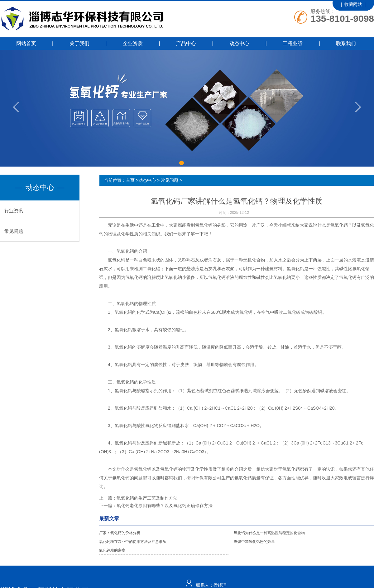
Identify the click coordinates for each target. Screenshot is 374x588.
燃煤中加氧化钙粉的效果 (254, 542)
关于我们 (79, 43)
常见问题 (14, 231)
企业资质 (133, 43)
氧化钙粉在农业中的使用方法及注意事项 (133, 542)
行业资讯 (14, 211)
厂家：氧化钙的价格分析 (120, 533)
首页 (130, 180)
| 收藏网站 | (353, 4)
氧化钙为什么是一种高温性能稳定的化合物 (269, 533)
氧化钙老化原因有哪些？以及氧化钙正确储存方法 (165, 506)
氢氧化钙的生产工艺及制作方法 (147, 498)
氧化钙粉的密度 (112, 550)
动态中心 (239, 43)
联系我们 (346, 43)
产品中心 (186, 43)
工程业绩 (293, 43)
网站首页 (26, 43)
